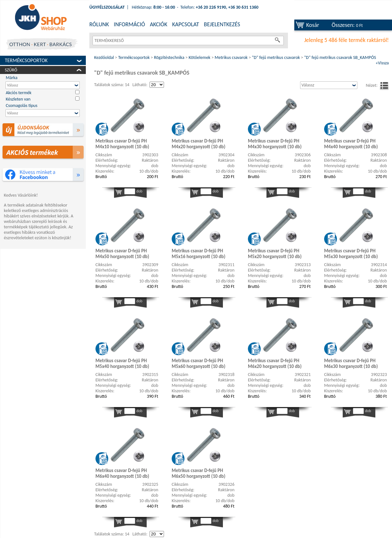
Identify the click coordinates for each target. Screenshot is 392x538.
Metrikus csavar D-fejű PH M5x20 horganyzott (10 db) (275, 254)
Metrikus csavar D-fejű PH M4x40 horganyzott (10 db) (351, 144)
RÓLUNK (99, 24)
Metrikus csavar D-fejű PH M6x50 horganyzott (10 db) (199, 473)
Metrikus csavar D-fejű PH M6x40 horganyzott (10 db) (122, 473)
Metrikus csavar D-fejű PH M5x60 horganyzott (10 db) (199, 363)
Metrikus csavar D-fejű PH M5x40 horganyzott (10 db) (122, 363)
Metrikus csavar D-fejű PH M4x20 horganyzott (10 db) (199, 144)
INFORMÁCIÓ (129, 24)
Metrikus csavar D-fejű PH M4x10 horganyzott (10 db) (122, 144)
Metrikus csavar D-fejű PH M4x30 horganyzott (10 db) (275, 144)
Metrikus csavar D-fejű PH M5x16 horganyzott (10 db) (199, 254)
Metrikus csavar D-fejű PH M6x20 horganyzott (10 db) (275, 363)
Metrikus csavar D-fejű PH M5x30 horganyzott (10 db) (351, 254)
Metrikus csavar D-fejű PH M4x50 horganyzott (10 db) (122, 254)
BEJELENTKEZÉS (222, 24)
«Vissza (382, 63)
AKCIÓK (159, 24)
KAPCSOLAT (185, 24)
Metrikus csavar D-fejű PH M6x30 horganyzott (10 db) (351, 363)
